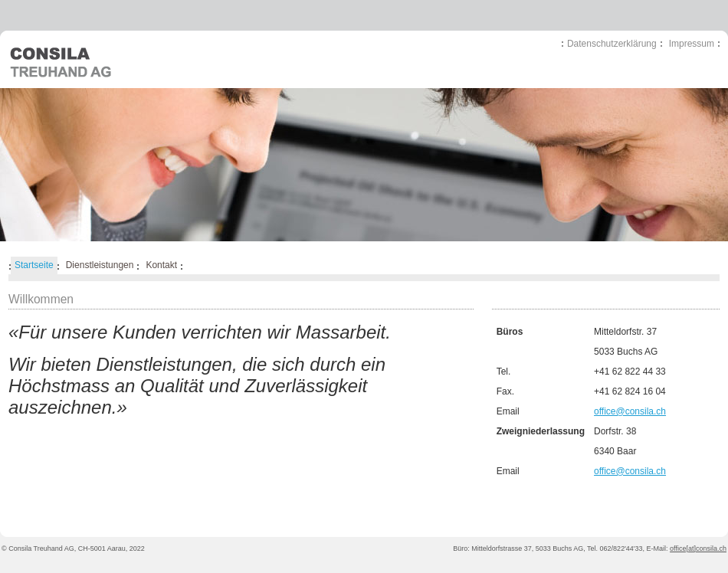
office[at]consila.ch (698, 548)
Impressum (692, 44)
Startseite (34, 265)
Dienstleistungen (100, 265)
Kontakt (161, 265)
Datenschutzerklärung (612, 44)
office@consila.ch (630, 411)
